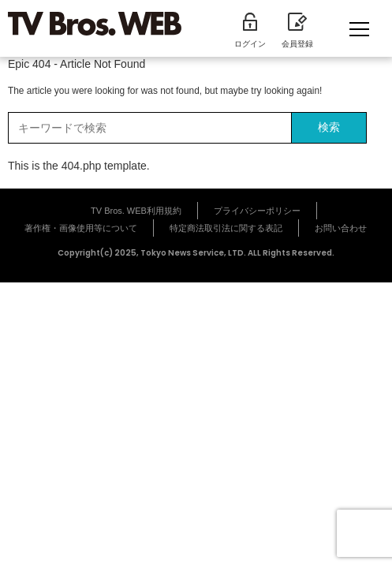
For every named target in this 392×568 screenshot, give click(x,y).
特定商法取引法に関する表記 (226, 228)
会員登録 (297, 31)
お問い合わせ (341, 228)
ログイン (250, 31)
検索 (329, 127)
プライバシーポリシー (257, 211)
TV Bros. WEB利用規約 (136, 211)
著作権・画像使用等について (81, 228)
